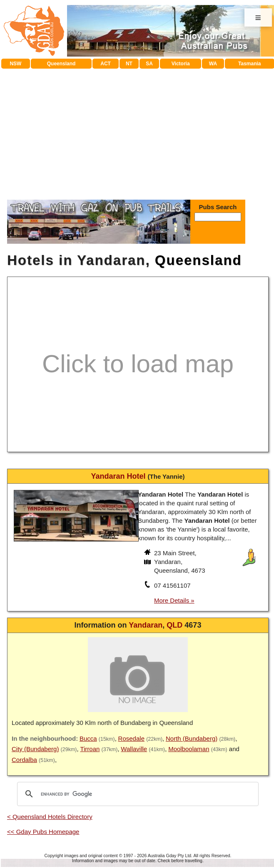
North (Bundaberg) (192, 738)
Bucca (88, 738)
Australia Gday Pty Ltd (169, 856)
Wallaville (134, 749)
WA (213, 64)
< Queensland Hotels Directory (50, 817)
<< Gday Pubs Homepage (43, 832)
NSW (15, 64)
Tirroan (90, 749)
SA (149, 64)
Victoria (181, 64)
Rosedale (131, 738)
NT (129, 64)
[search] (137, 794)
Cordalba (24, 760)
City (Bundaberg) (35, 749)
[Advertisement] (138, 131)
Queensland (61, 64)
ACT (106, 64)
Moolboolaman (189, 749)
